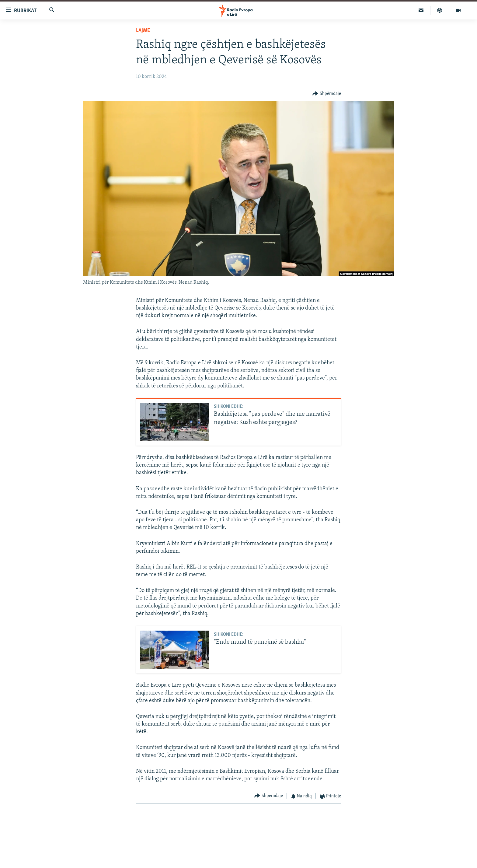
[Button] (327, 94)
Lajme (143, 31)
